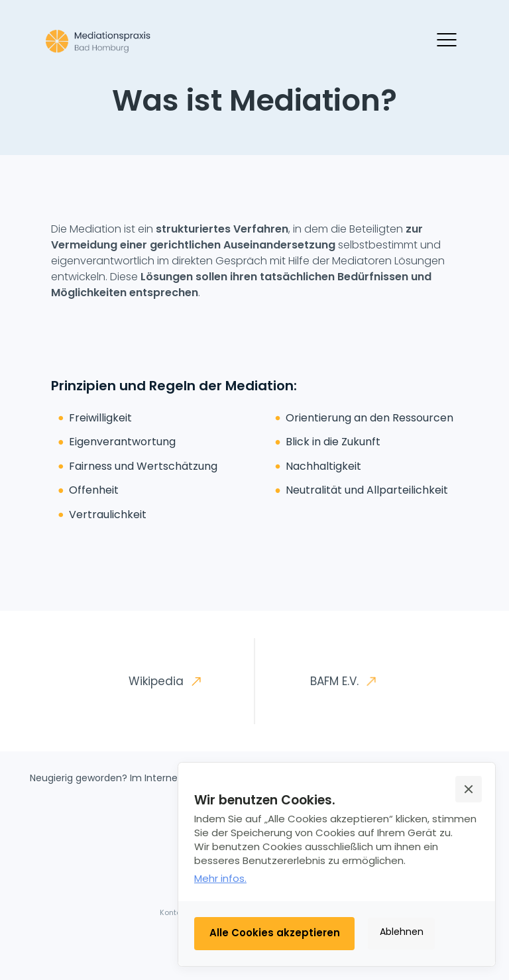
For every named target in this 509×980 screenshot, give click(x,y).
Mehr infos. (220, 878)
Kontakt (174, 912)
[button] (469, 789)
